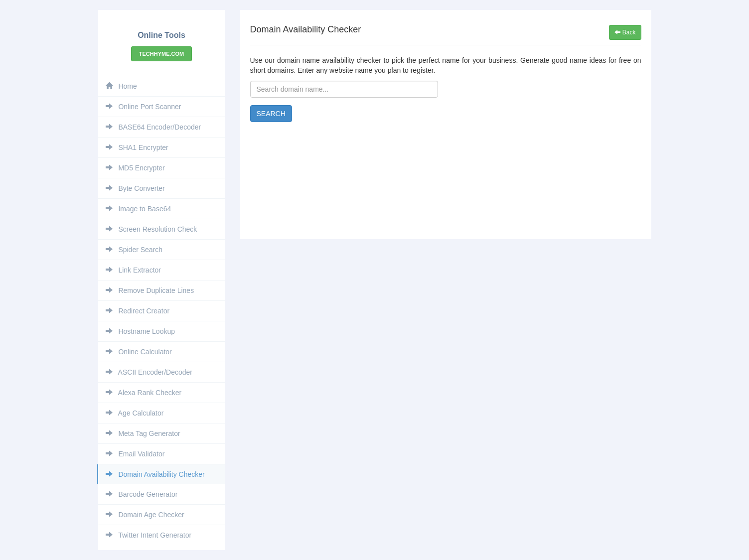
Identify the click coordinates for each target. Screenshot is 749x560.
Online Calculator (139, 352)
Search (271, 114)
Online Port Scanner (144, 107)
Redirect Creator (138, 311)
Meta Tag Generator (143, 433)
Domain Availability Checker (155, 474)
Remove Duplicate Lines (150, 290)
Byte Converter (135, 188)
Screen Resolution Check (151, 229)
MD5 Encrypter (135, 168)
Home (121, 86)
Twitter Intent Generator (149, 535)
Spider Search (134, 250)
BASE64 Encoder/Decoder (153, 127)
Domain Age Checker (145, 515)
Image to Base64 (139, 209)
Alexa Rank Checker (144, 393)
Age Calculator (135, 413)
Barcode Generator (142, 494)
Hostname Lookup (141, 331)
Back (625, 32)
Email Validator (135, 454)
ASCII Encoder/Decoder (149, 372)
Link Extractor (133, 270)
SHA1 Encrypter (137, 147)
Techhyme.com (161, 54)
